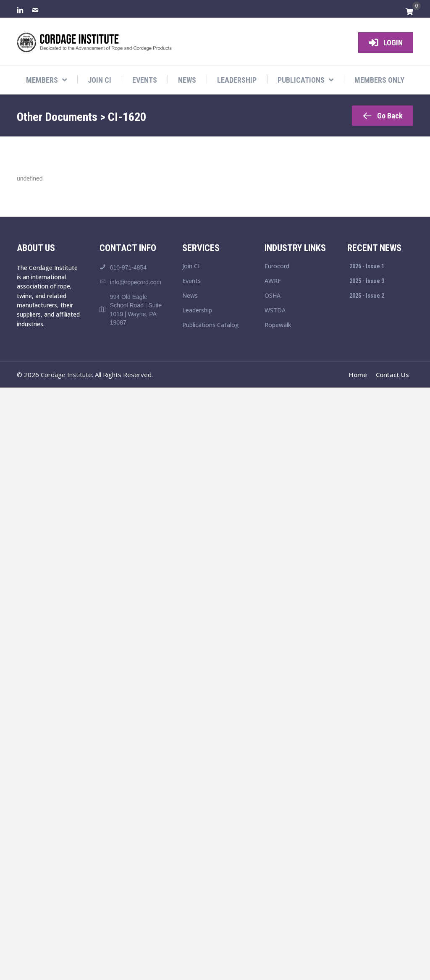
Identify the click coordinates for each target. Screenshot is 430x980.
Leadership (197, 311)
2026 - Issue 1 (367, 266)
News (190, 296)
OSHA (273, 296)
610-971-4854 (128, 267)
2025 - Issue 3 (367, 281)
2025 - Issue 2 (367, 296)
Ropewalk (278, 325)
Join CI (191, 267)
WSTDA (275, 311)
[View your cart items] (409, 12)
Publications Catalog (211, 325)
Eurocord (277, 267)
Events (191, 281)
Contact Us (392, 375)
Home (358, 375)
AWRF (273, 281)
